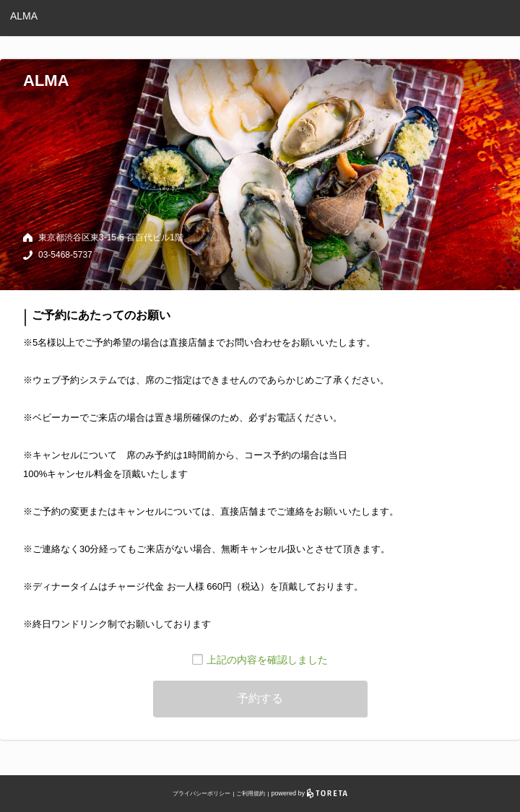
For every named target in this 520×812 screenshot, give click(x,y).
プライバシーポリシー (201, 794)
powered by (309, 793)
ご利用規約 (251, 794)
